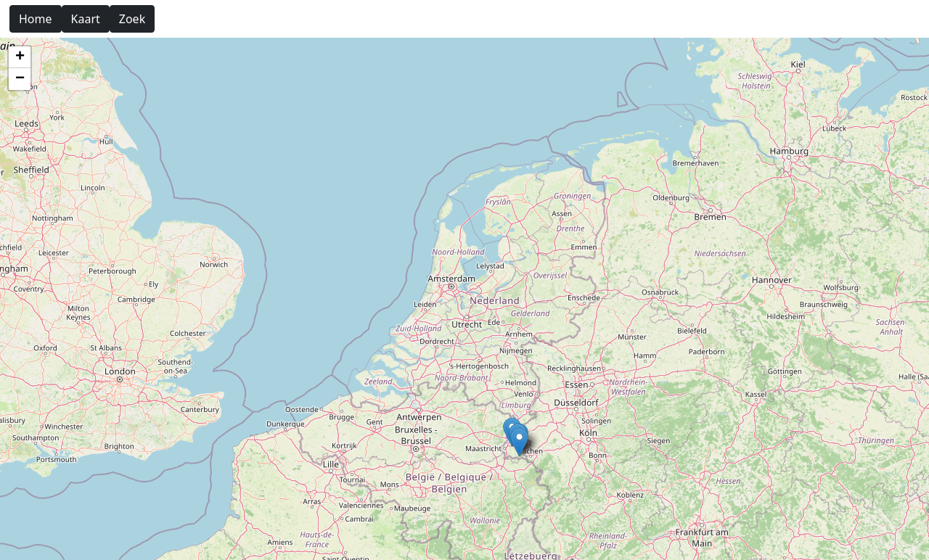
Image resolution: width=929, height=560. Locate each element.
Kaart (86, 19)
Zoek (132, 19)
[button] (519, 442)
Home (36, 19)
